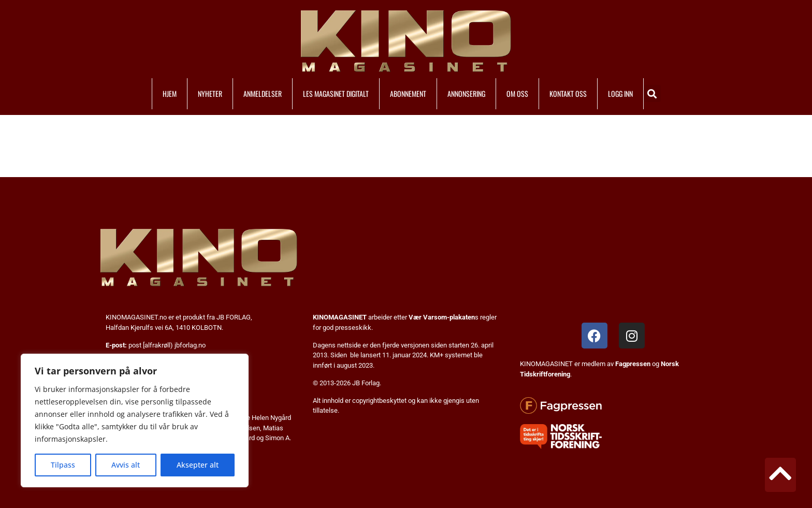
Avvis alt (126, 465)
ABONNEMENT (408, 93)
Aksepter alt (198, 465)
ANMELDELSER (263, 93)
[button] (652, 93)
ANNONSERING (466, 93)
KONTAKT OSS (568, 93)
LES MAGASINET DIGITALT (336, 93)
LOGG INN (620, 93)
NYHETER (210, 93)
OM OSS (517, 93)
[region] (135, 420)
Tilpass (63, 465)
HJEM (170, 93)
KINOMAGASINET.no (136, 317)
